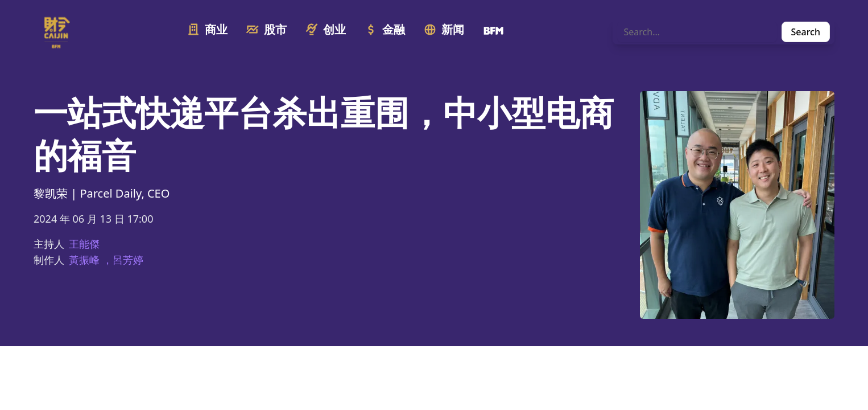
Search (806, 32)
